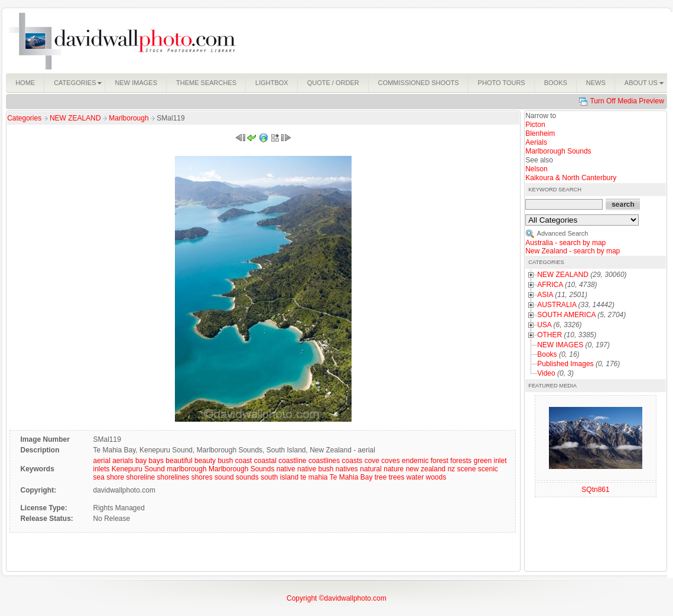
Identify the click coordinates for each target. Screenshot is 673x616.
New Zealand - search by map (573, 251)
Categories (24, 118)
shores (202, 477)
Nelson (536, 169)
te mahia (314, 477)
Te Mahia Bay (351, 477)
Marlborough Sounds (241, 469)
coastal (265, 461)
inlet (500, 461)
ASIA (545, 295)
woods (436, 477)
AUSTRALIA (557, 305)
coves (390, 461)
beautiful (179, 461)
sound (224, 477)
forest (440, 461)
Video (546, 373)
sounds (247, 477)
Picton (535, 125)
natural (371, 469)
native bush (315, 469)
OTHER (550, 335)
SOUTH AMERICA (566, 315)
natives (347, 469)
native (286, 469)
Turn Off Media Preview (627, 101)
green (482, 461)
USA (544, 325)
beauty (205, 461)
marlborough (186, 469)
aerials (123, 461)
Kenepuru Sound (138, 469)
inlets (101, 469)
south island (279, 477)
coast (244, 461)
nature (394, 469)
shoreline (141, 477)
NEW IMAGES (560, 345)
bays (156, 461)
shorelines (173, 477)
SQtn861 (595, 490)
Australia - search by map (565, 243)
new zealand (426, 469)
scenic (488, 469)
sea (98, 477)
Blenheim (540, 133)
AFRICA (550, 285)
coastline (292, 461)
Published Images (565, 364)
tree (381, 477)
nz (451, 469)
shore (115, 477)
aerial (101, 461)
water (415, 477)
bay (141, 461)
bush (225, 461)
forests (461, 461)
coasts (352, 461)
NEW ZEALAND (76, 118)
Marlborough (130, 118)
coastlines (324, 461)
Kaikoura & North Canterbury (571, 178)
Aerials (536, 142)
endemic (415, 461)
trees (397, 477)
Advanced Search (563, 233)
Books (547, 354)
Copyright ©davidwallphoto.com (337, 598)
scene (466, 469)
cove (372, 461)
